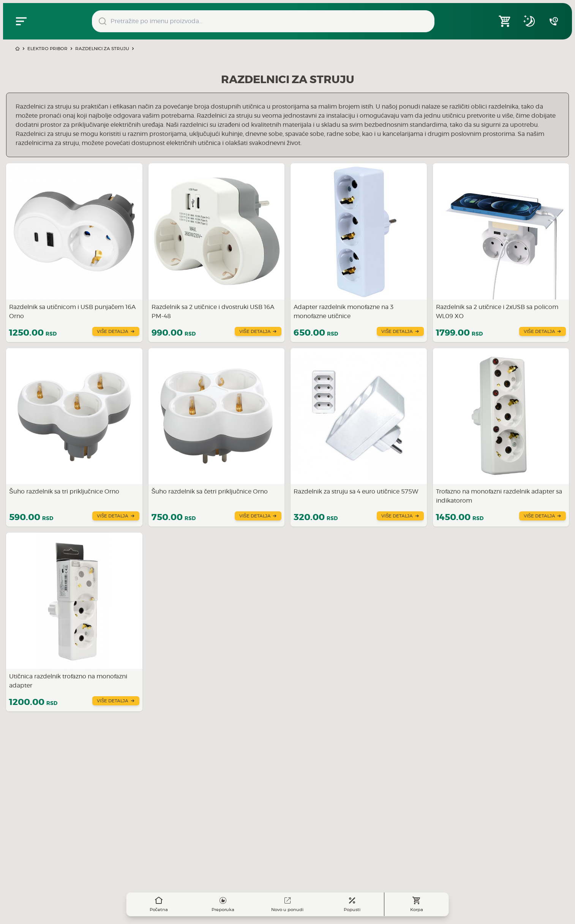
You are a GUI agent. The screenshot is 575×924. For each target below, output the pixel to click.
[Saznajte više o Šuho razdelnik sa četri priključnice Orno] (217, 438)
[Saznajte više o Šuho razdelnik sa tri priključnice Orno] (74, 438)
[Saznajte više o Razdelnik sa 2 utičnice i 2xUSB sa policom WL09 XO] (501, 253)
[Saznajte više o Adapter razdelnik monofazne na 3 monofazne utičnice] (359, 253)
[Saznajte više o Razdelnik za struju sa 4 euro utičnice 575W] (359, 438)
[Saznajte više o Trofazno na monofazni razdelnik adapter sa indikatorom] (501, 438)
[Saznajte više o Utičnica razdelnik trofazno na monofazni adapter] (74, 622)
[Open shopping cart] (505, 21)
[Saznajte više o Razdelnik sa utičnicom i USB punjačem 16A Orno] (74, 253)
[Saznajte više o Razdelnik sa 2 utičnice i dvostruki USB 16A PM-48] (217, 253)
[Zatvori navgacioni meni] (21, 21)
